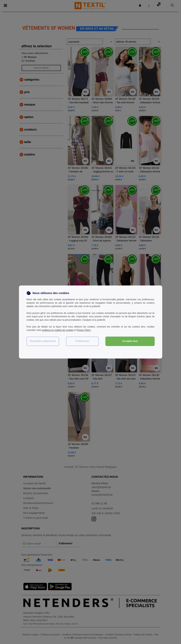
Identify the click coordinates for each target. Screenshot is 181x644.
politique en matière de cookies (58, 330)
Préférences (82, 341)
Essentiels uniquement (43, 341)
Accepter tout (130, 341)
